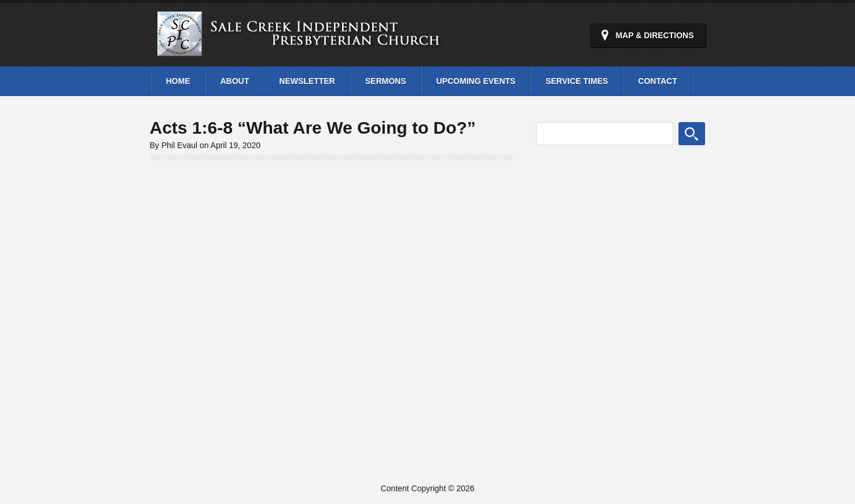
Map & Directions (654, 35)
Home (178, 81)
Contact (657, 81)
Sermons (386, 81)
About (235, 81)
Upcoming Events (476, 81)
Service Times (577, 81)
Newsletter (307, 81)
